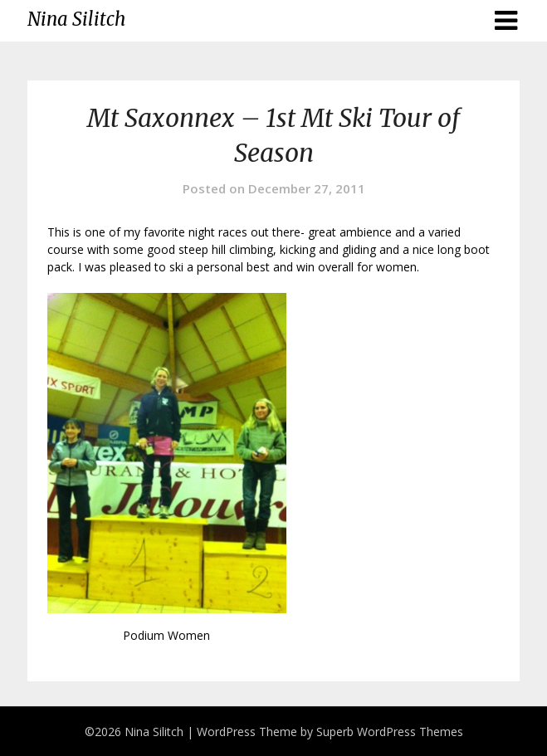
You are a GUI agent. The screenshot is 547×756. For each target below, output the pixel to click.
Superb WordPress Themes (390, 732)
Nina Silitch (76, 19)
